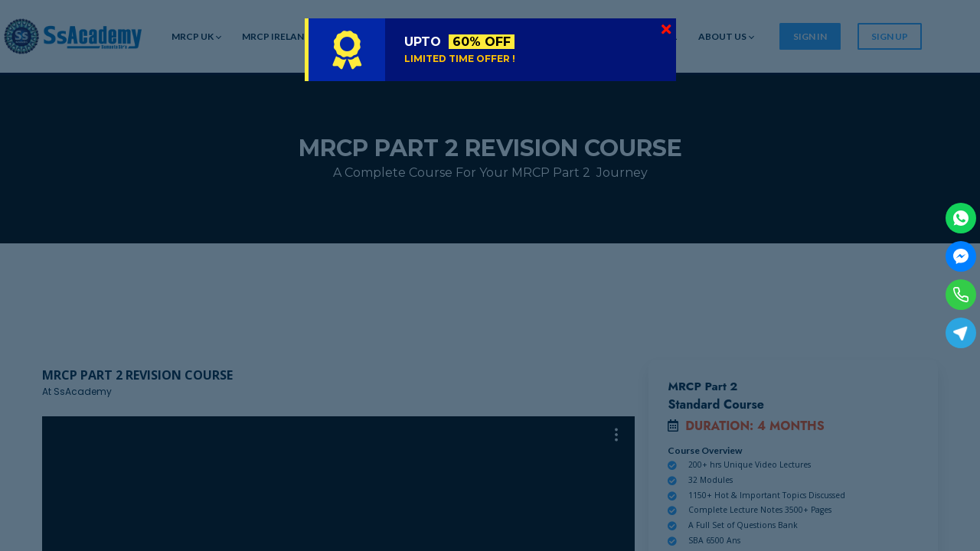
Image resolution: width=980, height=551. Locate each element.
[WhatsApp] (961, 218)
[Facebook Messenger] (961, 256)
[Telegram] (961, 333)
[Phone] (961, 295)
